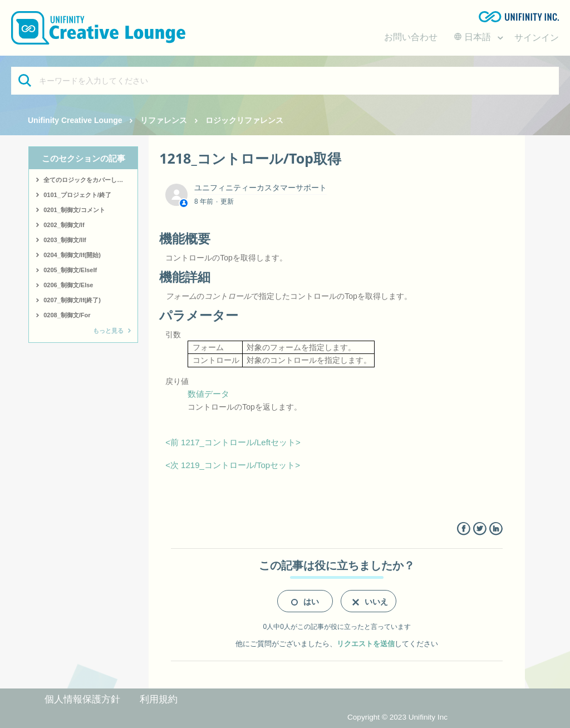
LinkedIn (496, 529)
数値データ (208, 394)
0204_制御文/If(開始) (72, 255)
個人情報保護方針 (82, 699)
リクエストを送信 (366, 644)
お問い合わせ (411, 37)
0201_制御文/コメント (74, 210)
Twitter (480, 529)
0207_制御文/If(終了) (72, 300)
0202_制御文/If (64, 225)
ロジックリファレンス (244, 120)
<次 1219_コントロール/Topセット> (233, 465)
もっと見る (108, 331)
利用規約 (159, 699)
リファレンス (164, 120)
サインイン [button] (537, 38)
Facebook (463, 529)
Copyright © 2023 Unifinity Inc (397, 717)
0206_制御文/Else (68, 285)
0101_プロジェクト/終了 (77, 195)
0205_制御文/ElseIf (70, 270)
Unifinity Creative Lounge (75, 120)
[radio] (305, 601)
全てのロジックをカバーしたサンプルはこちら (90, 180)
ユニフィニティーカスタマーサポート (261, 188)
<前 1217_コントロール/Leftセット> (233, 442)
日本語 (474, 37)
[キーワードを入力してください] (285, 81)
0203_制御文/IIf (65, 240)
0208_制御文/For (67, 315)
